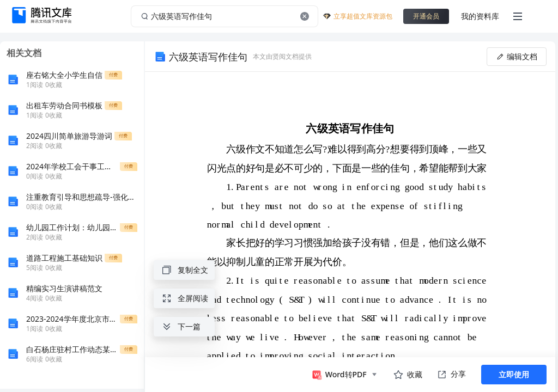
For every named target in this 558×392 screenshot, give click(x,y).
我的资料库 (480, 16)
